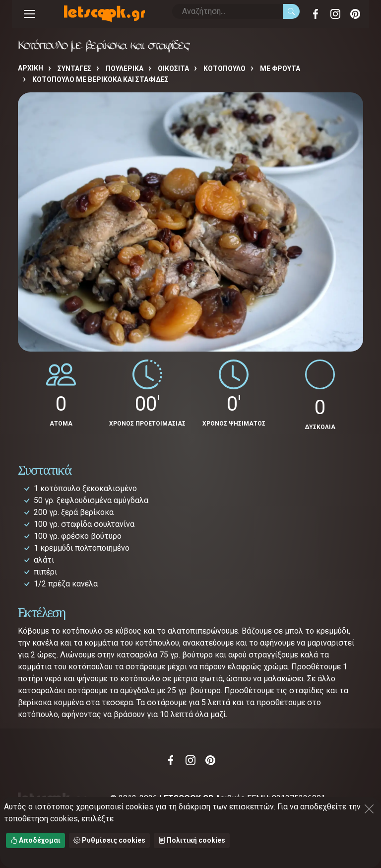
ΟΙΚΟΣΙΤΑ (173, 69)
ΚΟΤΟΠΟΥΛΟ (224, 69)
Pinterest (355, 14)
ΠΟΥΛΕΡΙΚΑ (125, 69)
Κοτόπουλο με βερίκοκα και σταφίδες (100, 79)
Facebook (316, 14)
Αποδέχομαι (35, 840)
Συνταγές (74, 69)
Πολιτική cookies (192, 840)
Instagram (335, 14)
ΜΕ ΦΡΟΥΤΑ (280, 69)
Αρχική (31, 68)
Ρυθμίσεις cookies (109, 840)
